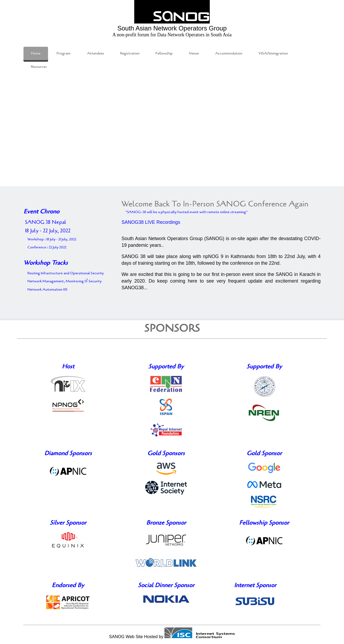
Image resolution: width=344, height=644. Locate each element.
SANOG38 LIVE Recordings (151, 222)
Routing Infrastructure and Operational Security (66, 273)
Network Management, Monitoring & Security (65, 281)
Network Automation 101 (47, 289)
